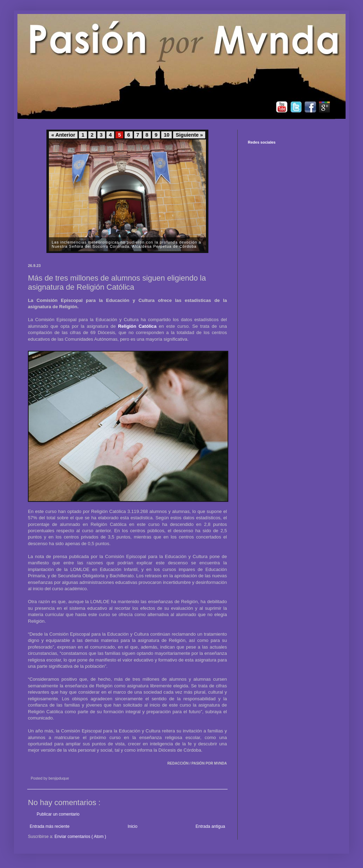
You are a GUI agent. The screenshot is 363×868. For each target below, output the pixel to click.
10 (166, 135)
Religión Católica (137, 326)
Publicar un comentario (58, 814)
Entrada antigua (210, 826)
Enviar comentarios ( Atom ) (80, 837)
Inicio (133, 826)
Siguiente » (189, 135)
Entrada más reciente (50, 826)
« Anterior (63, 135)
